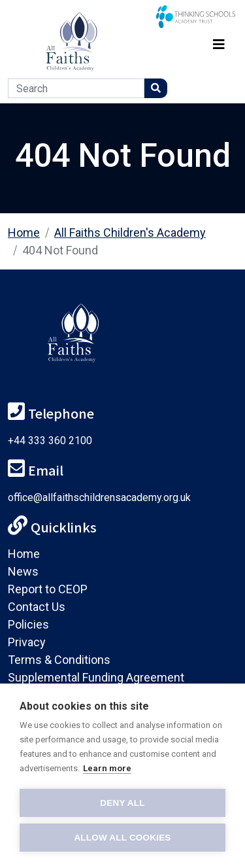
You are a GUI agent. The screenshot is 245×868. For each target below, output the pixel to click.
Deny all (122, 803)
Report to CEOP (48, 589)
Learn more (107, 768)
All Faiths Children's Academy (130, 233)
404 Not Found (60, 250)
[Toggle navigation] (219, 42)
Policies (28, 624)
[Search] (76, 88)
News (23, 571)
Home (24, 233)
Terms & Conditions (59, 660)
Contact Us (37, 607)
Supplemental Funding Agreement (96, 677)
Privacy (27, 642)
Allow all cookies (122, 838)
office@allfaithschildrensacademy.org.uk (99, 497)
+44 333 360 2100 (50, 441)
